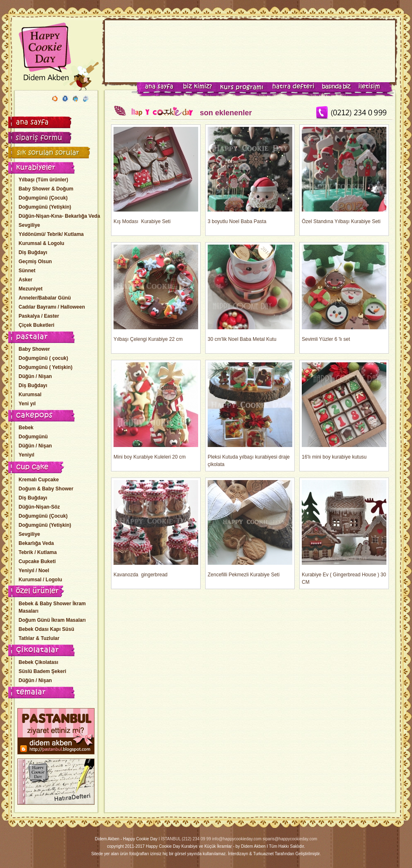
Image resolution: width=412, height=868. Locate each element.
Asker (25, 280)
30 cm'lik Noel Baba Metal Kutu (250, 293)
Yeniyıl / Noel (34, 571)
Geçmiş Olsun (35, 262)
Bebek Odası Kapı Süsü (46, 629)
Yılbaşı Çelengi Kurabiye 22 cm (156, 293)
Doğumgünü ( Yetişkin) (45, 367)
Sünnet (27, 271)
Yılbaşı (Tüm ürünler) (43, 180)
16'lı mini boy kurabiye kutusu (344, 411)
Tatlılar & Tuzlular (39, 638)
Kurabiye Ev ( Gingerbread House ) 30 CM (344, 533)
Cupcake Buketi (37, 561)
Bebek (26, 428)
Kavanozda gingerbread (156, 529)
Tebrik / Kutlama (38, 552)
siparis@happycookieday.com (290, 839)
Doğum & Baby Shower (46, 489)
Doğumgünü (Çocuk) (43, 198)
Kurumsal (30, 395)
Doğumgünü (33, 437)
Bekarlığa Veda (36, 543)
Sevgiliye (29, 225)
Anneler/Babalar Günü (45, 298)
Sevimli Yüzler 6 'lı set (344, 293)
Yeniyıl (26, 455)
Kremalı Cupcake (39, 480)
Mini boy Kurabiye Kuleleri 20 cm (156, 411)
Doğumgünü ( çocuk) (43, 358)
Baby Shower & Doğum (46, 189)
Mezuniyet (31, 289)
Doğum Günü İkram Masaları (52, 620)
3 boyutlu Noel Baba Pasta (250, 176)
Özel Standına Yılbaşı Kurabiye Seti (344, 176)
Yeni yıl (27, 404)
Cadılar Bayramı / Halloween (52, 307)
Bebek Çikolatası (38, 662)
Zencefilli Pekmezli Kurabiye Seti (250, 529)
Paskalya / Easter (39, 316)
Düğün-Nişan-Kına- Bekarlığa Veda (59, 216)
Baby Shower (34, 349)
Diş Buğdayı (33, 252)
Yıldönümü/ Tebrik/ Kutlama (51, 234)
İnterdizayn (238, 854)
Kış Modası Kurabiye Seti (156, 176)
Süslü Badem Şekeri (42, 671)
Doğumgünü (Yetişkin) (45, 207)
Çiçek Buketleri (37, 325)
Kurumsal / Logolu (40, 580)
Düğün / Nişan (35, 376)
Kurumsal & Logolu (41, 243)
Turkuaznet (263, 854)
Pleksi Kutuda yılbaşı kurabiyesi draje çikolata (250, 415)
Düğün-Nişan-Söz (39, 507)
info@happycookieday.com (237, 839)
